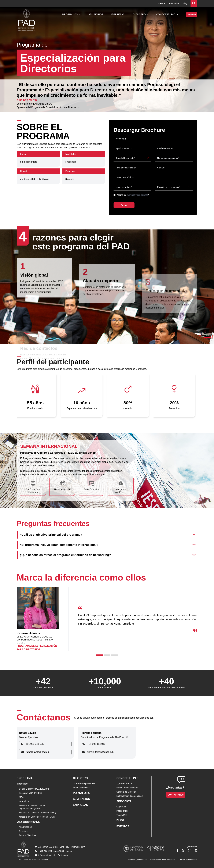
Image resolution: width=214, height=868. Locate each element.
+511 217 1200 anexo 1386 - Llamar (55, 851)
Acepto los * (133, 195)
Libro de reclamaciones (188, 860)
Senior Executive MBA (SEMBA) (34, 789)
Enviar (124, 205)
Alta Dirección (25, 827)
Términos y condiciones (137, 860)
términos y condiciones (137, 195)
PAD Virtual (174, 3)
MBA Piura (24, 801)
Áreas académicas (82, 788)
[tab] (99, 655)
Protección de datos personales (163, 860)
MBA (21, 797)
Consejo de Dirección (126, 792)
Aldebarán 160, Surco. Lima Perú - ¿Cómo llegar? (61, 847)
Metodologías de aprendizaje (130, 796)
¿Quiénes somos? (125, 783)
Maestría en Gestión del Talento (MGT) (37, 817)
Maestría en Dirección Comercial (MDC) (37, 813)
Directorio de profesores (84, 783)
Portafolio (82, 793)
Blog (185, 3)
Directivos (24, 831)
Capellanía (121, 807)
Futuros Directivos (27, 835)
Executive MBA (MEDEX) (31, 793)
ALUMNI (192, 15)
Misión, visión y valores (127, 788)
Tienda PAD (122, 815)
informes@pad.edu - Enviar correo (54, 855)
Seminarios (96, 15)
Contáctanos (176, 795)
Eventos (161, 3)
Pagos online (123, 811)
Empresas (118, 15)
